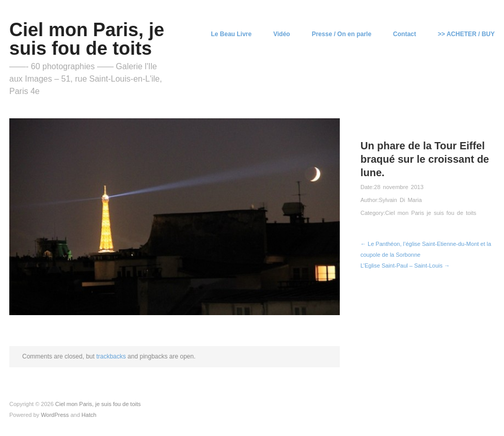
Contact (405, 34)
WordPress (55, 415)
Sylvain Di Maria (400, 200)
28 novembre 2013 (399, 187)
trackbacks (111, 356)
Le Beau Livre (232, 34)
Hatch (89, 415)
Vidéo (281, 34)
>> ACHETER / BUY (466, 34)
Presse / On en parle (342, 34)
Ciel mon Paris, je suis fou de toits (87, 39)
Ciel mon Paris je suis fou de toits (431, 213)
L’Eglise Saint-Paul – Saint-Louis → (405, 266)
